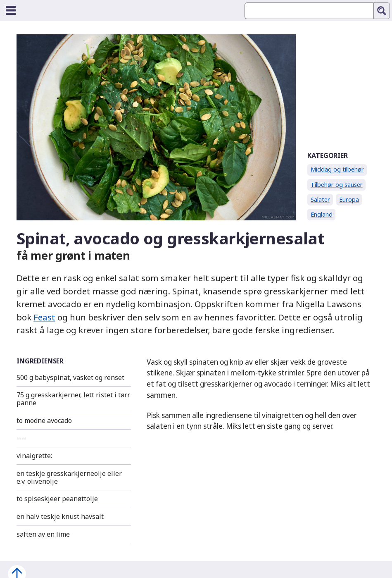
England (322, 214)
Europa (349, 199)
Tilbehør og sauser (337, 185)
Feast (44, 317)
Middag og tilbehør (337, 169)
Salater (320, 199)
